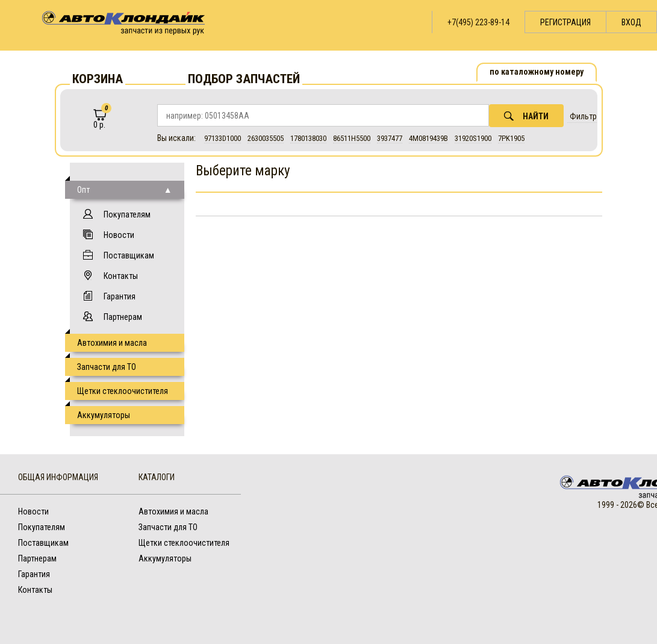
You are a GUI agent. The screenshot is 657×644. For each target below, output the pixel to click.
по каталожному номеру (537, 72)
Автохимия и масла (112, 343)
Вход (631, 22)
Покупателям (127, 214)
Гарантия (120, 296)
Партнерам (123, 317)
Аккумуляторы (104, 415)
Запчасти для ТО (107, 367)
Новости (119, 235)
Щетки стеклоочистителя (123, 391)
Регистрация (565, 22)
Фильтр (583, 116)
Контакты (121, 276)
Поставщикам (129, 255)
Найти (526, 116)
